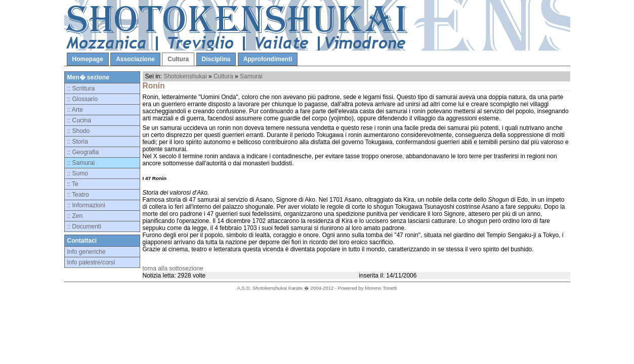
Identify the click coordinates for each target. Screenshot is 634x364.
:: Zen (75, 216)
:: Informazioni (86, 205)
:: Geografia (83, 152)
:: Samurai (81, 163)
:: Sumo (78, 173)
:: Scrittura (81, 88)
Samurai (251, 76)
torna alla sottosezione (173, 268)
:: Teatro (78, 195)
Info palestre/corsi (91, 262)
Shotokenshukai (185, 76)
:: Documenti (84, 226)
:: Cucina (79, 120)
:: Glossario (83, 99)
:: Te (73, 184)
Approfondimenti (268, 59)
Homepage (88, 59)
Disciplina (216, 59)
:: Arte (75, 110)
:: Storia (78, 142)
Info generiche (87, 252)
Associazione (135, 59)
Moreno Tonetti (381, 288)
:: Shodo (79, 131)
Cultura (178, 59)
